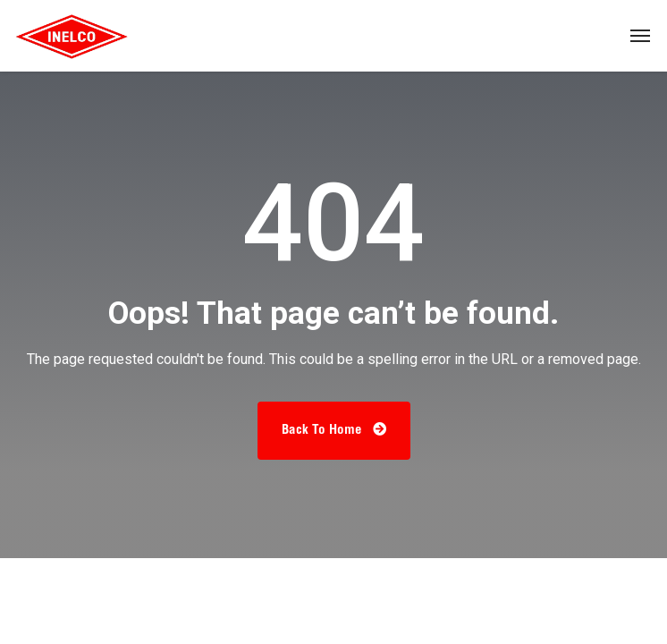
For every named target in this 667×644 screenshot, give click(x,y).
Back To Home (334, 430)
